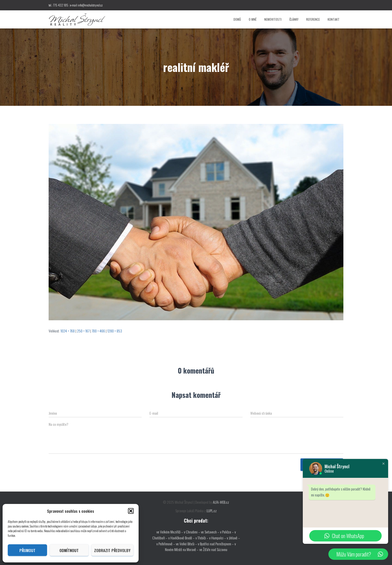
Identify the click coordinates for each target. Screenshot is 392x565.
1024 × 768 (68, 331)
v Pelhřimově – (166, 544)
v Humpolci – (218, 538)
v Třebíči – (202, 538)
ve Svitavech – (210, 532)
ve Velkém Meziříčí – (170, 532)
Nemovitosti (273, 19)
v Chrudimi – (192, 532)
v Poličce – (227, 532)
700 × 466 (98, 331)
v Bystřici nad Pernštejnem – (216, 544)
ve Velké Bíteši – (187, 544)
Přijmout (27, 550)
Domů (237, 19)
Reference (313, 19)
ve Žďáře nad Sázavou (213, 549)
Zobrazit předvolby (112, 550)
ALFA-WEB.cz (221, 502)
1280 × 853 (115, 331)
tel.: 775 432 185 (58, 5)
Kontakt (334, 19)
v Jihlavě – (233, 538)
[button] (131, 511)
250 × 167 (83, 331)
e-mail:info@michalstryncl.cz (86, 5)
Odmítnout (69, 550)
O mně (253, 19)
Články (294, 19)
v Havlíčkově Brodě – (182, 538)
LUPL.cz (212, 511)
